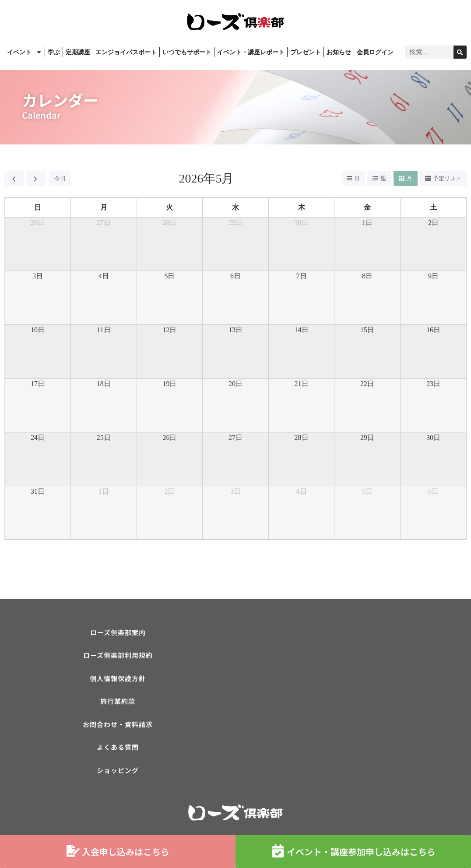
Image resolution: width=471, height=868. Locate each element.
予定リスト (447, 178)
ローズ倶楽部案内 (118, 633)
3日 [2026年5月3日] (38, 276)
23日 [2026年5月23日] (433, 384)
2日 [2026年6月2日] (169, 491)
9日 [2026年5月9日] (433, 276)
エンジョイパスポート (126, 52)
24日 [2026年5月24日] (38, 438)
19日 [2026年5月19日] (169, 384)
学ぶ (54, 52)
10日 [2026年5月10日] (38, 330)
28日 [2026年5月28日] (302, 438)
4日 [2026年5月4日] (104, 276)
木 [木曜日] (302, 207)
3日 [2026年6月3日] (235, 491)
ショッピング (118, 772)
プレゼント (306, 52)
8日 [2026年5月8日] (367, 276)
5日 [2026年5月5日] (169, 276)
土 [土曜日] (433, 207)
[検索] (460, 52)
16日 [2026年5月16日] (433, 330)
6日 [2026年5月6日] (235, 276)
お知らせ (339, 52)
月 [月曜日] (104, 207)
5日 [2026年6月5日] (367, 491)
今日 (60, 178)
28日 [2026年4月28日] (169, 223)
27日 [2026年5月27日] (235, 438)
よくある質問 (118, 749)
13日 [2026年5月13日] (235, 330)
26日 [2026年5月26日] (169, 438)
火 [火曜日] (169, 207)
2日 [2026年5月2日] (433, 223)
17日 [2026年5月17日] (38, 384)
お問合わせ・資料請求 (118, 726)
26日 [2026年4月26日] (38, 223)
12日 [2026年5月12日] (169, 330)
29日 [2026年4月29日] (235, 223)
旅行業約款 (118, 702)
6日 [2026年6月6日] (433, 491)
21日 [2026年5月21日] (302, 384)
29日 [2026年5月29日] (367, 438)
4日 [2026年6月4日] (302, 491)
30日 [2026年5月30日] (433, 438)
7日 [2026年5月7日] (302, 276)
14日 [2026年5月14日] (302, 330)
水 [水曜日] (235, 207)
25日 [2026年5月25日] (104, 438)
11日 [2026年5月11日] (104, 330)
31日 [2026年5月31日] (38, 491)
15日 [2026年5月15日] (367, 330)
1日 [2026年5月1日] (367, 223)
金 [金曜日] (367, 207)
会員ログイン (375, 52)
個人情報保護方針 (118, 679)
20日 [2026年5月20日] (235, 384)
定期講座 (78, 52)
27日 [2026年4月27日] (104, 223)
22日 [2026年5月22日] (367, 384)
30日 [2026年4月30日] (302, 223)
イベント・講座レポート (251, 52)
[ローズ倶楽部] (353, 691)
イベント (25, 52)
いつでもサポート (187, 52)
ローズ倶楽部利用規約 (118, 656)
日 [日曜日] (38, 207)
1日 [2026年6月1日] (104, 491)
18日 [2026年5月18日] (104, 384)
